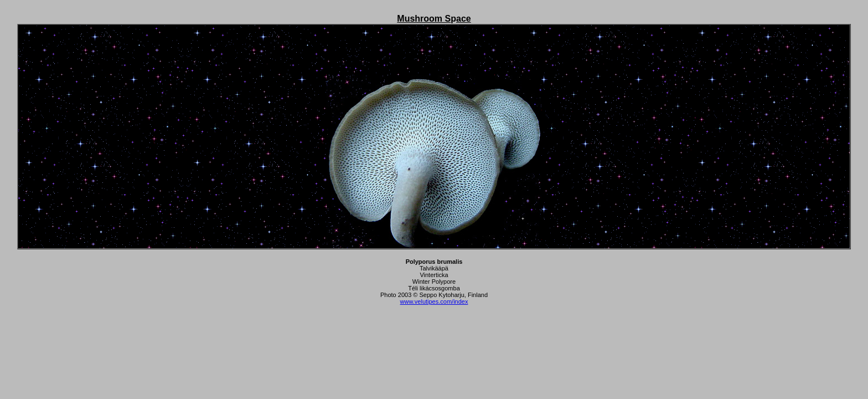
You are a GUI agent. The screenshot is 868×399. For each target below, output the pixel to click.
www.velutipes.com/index (434, 301)
